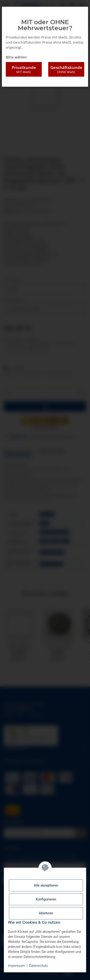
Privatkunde (24, 69)
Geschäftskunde (66, 69)
